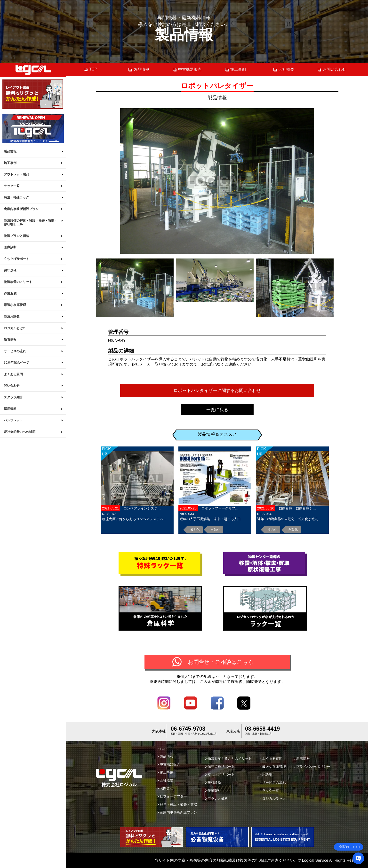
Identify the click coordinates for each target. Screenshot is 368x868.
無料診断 (213, 782)
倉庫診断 (10, 247)
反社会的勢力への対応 (20, 432)
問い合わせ (12, 386)
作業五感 (10, 293)
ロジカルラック (273, 798)
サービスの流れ (15, 351)
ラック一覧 (12, 186)
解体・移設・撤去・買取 (177, 804)
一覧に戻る (217, 410)
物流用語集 (12, 317)
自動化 (215, 530)
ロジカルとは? (14, 328)
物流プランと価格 (16, 236)
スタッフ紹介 (13, 397)
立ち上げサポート (16, 259)
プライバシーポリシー (312, 766)
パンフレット (13, 420)
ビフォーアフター (172, 796)
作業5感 (212, 790)
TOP (90, 69)
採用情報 (10, 409)
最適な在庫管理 (15, 305)
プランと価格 (217, 798)
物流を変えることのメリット (228, 759)
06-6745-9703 (188, 729)
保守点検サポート (220, 766)
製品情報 (10, 151)
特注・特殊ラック (16, 197)
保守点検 (10, 270)
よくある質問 (13, 374)
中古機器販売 (187, 70)
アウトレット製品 (16, 174)
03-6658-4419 (262, 729)
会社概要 (284, 70)
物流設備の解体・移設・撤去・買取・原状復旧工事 (31, 223)
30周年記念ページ (17, 363)
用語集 (266, 774)
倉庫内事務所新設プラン (21, 209)
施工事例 (10, 163)
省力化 (195, 530)
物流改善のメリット (18, 282)
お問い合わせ (332, 70)
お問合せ (165, 788)
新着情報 (10, 340)
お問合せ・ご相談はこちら (221, 662)
